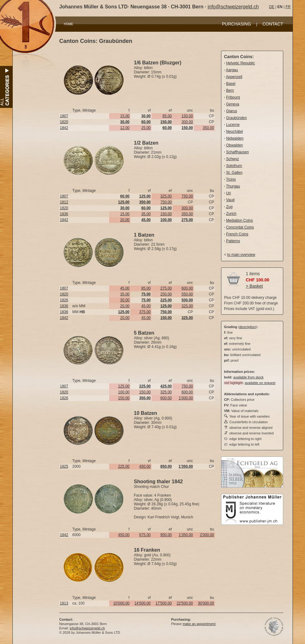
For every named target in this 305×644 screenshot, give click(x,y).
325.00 (166, 196)
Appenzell (234, 77)
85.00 (167, 116)
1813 (64, 603)
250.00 (166, 294)
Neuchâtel (234, 132)
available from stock (248, 377)
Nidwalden (235, 138)
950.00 (166, 535)
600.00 (187, 288)
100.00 (124, 392)
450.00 (145, 466)
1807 (64, 116)
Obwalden (234, 145)
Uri (228, 193)
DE (272, 7)
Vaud (230, 200)
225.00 (124, 466)
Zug (229, 207)
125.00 (124, 386)
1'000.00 (186, 398)
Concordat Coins (240, 227)
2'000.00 (207, 535)
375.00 (145, 312)
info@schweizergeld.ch (233, 7)
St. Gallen (234, 173)
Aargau (232, 70)
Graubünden (236, 118)
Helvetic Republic (240, 63)
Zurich (231, 214)
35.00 (146, 214)
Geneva (233, 104)
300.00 (187, 122)
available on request (260, 383)
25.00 (146, 128)
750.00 (187, 196)
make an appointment (199, 624)
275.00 (166, 288)
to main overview (241, 255)
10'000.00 (121, 603)
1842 (64, 128)
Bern (230, 90)
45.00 (125, 288)
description (247, 327)
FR (288, 7)
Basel (231, 84)
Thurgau (233, 186)
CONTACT (273, 24)
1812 (64, 202)
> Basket (254, 286)
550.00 (187, 294)
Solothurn (234, 166)
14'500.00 (142, 603)
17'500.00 (164, 603)
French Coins (237, 234)
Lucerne (233, 125)
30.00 (125, 300)
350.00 (208, 128)
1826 (64, 300)
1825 (64, 466)
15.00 (125, 116)
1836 (64, 214)
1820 (64, 122)
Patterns (233, 241)
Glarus (231, 111)
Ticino (231, 179)
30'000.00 (206, 603)
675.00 (145, 535)
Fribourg (233, 97)
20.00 (125, 220)
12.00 (125, 128)
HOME (69, 24)
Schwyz (232, 159)
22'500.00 (185, 603)
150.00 (187, 116)
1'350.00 (186, 535)
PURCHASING (236, 24)
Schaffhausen (237, 152)
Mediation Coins (239, 220)
